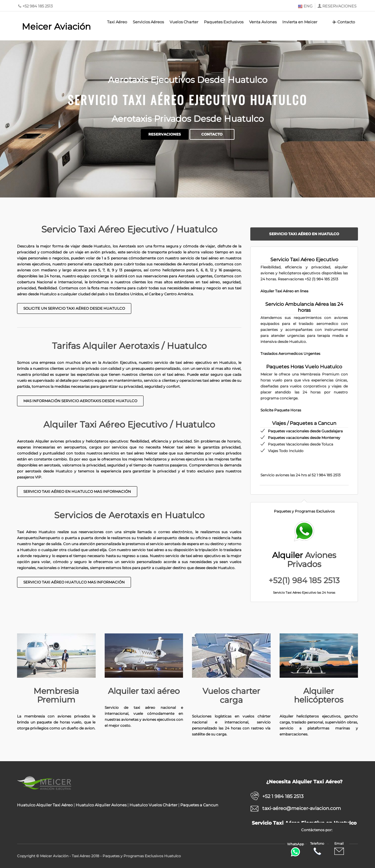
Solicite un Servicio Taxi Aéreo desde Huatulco (74, 308)
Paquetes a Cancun (199, 805)
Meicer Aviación (56, 26)
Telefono (317, 849)
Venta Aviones (263, 22)
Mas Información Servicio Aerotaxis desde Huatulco (80, 401)
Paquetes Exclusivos (224, 22)
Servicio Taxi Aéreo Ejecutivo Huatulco (187, 99)
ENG (305, 6)
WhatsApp (295, 849)
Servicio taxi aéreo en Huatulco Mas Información (77, 491)
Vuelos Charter (184, 22)
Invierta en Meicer (300, 22)
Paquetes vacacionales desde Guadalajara (305, 431)
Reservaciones (165, 134)
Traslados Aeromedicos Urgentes (290, 354)
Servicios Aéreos (148, 22)
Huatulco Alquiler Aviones (101, 805)
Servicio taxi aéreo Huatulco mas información (74, 582)
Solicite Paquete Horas (281, 410)
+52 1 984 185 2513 (283, 796)
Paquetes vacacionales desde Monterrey (304, 438)
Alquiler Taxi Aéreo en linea (284, 291)
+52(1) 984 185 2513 (304, 580)
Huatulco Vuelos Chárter (153, 805)
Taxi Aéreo (117, 22)
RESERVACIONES (339, 6)
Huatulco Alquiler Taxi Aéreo (45, 805)
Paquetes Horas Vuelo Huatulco (304, 367)
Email (339, 849)
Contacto (343, 22)
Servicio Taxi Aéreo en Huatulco (304, 234)
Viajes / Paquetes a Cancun (304, 423)
